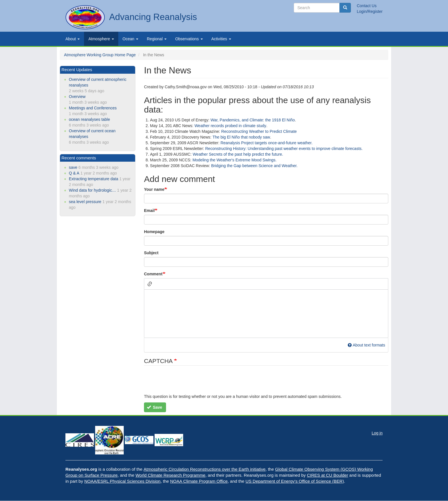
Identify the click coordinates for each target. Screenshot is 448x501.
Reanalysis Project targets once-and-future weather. (267, 143)
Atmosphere (101, 39)
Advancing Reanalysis (153, 17)
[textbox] (266, 314)
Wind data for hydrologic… (92, 190)
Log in (377, 433)
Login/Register (370, 11)
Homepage (154, 232)
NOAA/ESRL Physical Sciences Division (122, 481)
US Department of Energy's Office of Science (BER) (295, 481)
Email (149, 211)
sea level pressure (85, 202)
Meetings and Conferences (93, 108)
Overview (77, 97)
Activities (221, 39)
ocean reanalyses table (89, 119)
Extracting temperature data (94, 179)
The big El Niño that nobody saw (241, 137)
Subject (151, 253)
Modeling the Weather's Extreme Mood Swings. (235, 160)
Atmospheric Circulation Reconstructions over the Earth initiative (205, 469)
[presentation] (187, 382)
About (73, 39)
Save (155, 407)
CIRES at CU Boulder (327, 475)
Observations (189, 39)
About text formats (366, 345)
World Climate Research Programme (170, 475)
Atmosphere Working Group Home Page (100, 55)
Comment (153, 274)
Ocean (130, 39)
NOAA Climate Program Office (199, 481)
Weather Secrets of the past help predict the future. (238, 154)
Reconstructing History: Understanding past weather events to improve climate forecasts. (284, 149)
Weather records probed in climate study (230, 126)
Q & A (74, 173)
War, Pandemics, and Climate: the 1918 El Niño (253, 120)
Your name (154, 189)
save (73, 167)
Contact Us (367, 6)
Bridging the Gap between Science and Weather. (254, 166)
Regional (157, 39)
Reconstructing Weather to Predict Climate (259, 131)
